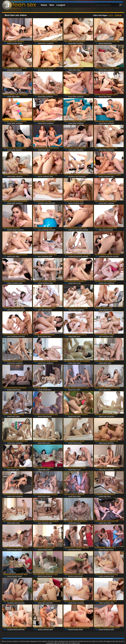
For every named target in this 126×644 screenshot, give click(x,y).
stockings (19, 70)
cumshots (85, 230)
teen (69, 549)
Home (44, 5)
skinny (44, 43)
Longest (61, 5)
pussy (39, 230)
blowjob (9, 43)
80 (118, 15)
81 (121, 15)
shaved (20, 43)
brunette (15, 43)
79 (116, 15)
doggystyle (82, 176)
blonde (49, 416)
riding (51, 176)
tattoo (75, 43)
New (52, 5)
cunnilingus (50, 43)
